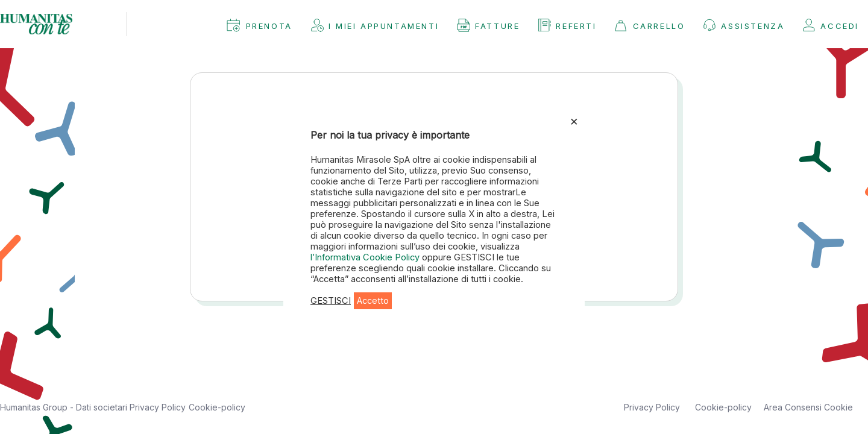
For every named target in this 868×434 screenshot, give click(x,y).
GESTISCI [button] (331, 301)
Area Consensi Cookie (808, 407)
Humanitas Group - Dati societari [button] (65, 407)
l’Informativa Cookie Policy (366, 257)
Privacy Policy (158, 407)
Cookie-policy (217, 407)
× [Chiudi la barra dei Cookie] (574, 121)
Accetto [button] (373, 301)
